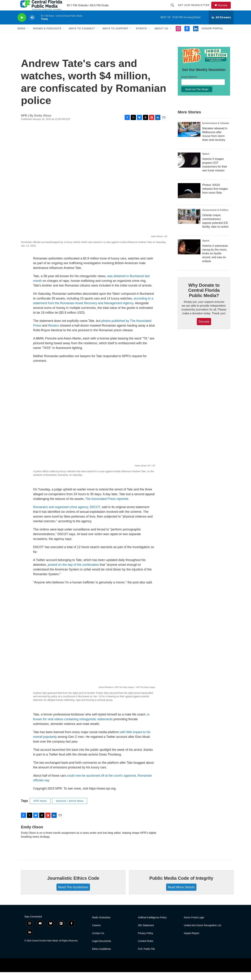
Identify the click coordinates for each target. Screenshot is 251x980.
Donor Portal (213, 36)
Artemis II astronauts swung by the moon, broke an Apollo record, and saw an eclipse (215, 261)
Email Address (190, 85)
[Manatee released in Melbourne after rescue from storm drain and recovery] (189, 137)
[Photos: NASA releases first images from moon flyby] (189, 198)
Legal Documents (102, 949)
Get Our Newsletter (195, 9)
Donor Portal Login (194, 925)
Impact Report (192, 941)
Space (206, 162)
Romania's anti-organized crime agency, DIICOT (66, 515)
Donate (225, 9)
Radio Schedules (101, 925)
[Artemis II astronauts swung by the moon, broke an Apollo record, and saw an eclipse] (189, 255)
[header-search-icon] (174, 9)
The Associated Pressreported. (107, 507)
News (21, 36)
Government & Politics (215, 218)
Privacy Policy (145, 941)
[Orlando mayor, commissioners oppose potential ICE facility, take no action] (189, 224)
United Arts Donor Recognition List (203, 933)
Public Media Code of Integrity (181, 886)
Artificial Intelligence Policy (152, 925)
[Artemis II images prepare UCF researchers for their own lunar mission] (189, 168)
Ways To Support (116, 36)
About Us (161, 36)
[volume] (32, 25)
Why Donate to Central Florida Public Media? (204, 298)
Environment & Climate (216, 131)
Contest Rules (146, 949)
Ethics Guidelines (101, 957)
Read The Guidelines (73, 895)
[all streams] (221, 25)
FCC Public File (146, 957)
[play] (22, 25)
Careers (96, 933)
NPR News (40, 809)
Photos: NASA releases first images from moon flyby (215, 197)
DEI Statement (146, 933)
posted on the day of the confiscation (73, 573)
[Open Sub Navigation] (28, 36)
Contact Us (98, 941)
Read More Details (181, 895)
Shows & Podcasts (47, 36)
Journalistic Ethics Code (73, 886)
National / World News (70, 809)
